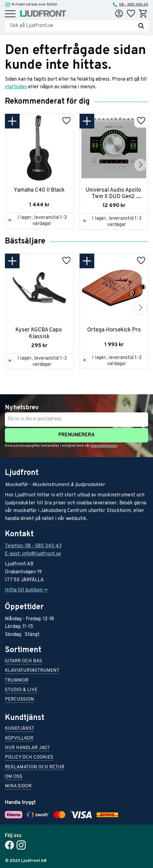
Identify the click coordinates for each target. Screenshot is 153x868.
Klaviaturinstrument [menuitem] (32, 671)
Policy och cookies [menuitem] (29, 758)
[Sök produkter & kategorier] (72, 26)
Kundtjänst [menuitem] (20, 729)
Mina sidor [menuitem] (18, 787)
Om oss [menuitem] (14, 777)
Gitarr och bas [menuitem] (23, 662)
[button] (10, 14)
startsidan (16, 87)
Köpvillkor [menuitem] (19, 739)
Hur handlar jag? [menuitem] (27, 748)
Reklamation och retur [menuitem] (35, 768)
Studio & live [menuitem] (21, 690)
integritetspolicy (104, 446)
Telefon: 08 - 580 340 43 (33, 546)
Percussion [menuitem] (19, 700)
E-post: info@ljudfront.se (33, 554)
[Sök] (141, 26)
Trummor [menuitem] (17, 681)
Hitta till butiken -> (26, 590)
